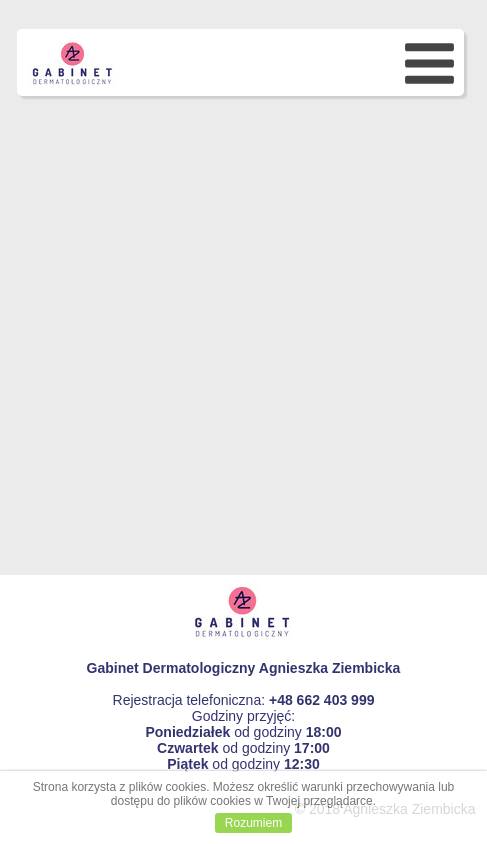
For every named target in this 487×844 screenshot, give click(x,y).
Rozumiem (253, 823)
